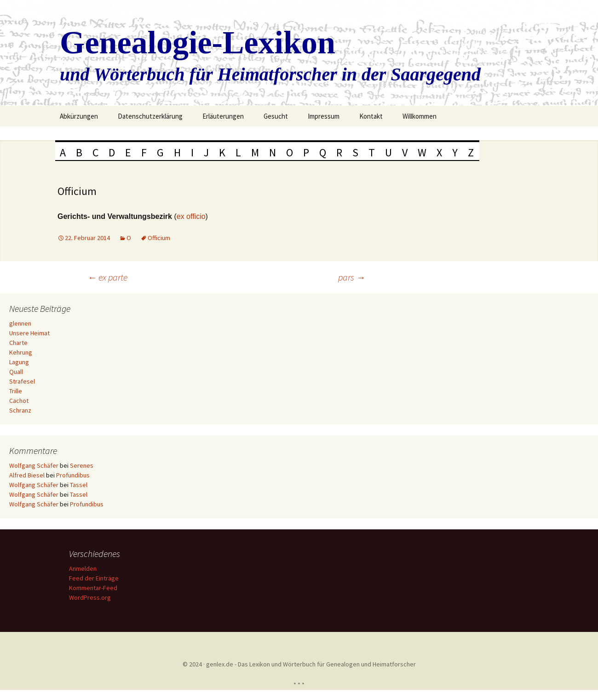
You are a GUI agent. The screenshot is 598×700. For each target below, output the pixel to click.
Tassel (79, 485)
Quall (16, 372)
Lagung (19, 362)
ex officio (191, 216)
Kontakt (371, 116)
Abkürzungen (79, 116)
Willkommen (420, 116)
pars (352, 277)
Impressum (324, 116)
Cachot (19, 401)
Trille (16, 391)
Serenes (82, 465)
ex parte (107, 277)
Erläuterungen (223, 116)
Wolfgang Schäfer (34, 465)
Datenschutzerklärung (150, 116)
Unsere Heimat (29, 333)
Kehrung (21, 352)
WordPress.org (91, 597)
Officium (159, 238)
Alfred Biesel (27, 475)
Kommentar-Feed (95, 588)
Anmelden (84, 568)
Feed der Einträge (95, 578)
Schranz (20, 410)
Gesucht (276, 116)
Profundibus (73, 475)
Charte (18, 343)
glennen (20, 323)
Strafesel (22, 381)
